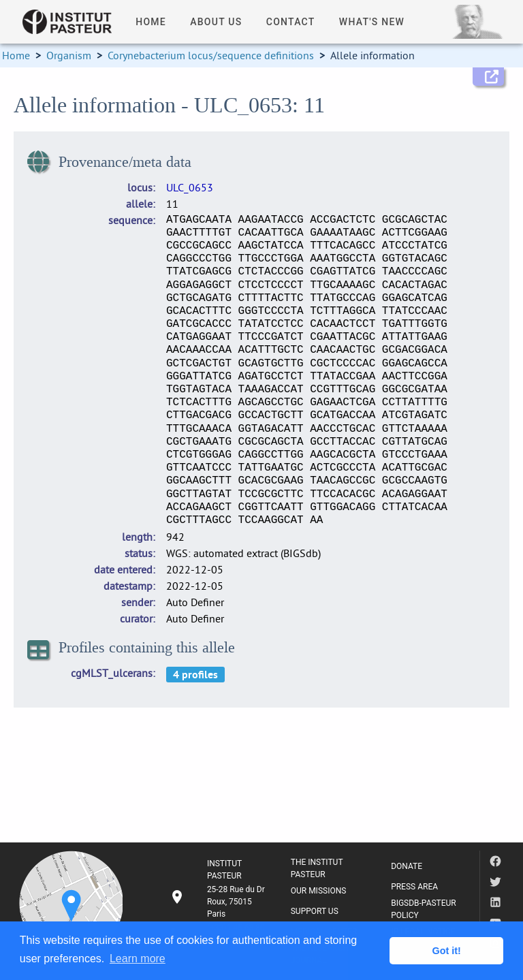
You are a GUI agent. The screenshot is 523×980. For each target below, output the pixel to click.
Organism (69, 55)
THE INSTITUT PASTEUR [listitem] (317, 868)
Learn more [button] (138, 959)
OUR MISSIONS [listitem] (319, 891)
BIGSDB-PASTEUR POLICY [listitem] (424, 909)
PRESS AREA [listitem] (414, 887)
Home (16, 55)
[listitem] (219, 902)
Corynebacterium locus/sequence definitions (211, 55)
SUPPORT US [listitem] (315, 911)
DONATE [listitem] (407, 866)
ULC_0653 (190, 187)
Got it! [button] (447, 951)
